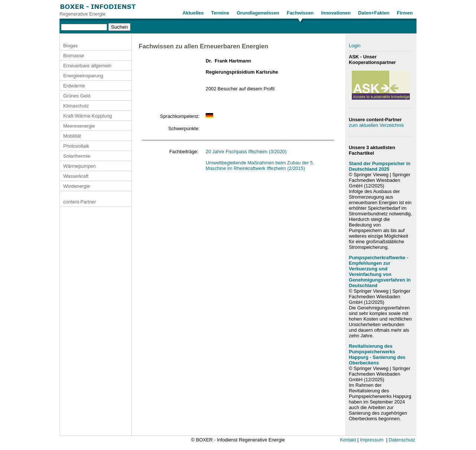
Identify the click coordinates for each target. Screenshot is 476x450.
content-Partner (80, 202)
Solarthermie (77, 156)
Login (355, 46)
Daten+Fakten (374, 13)
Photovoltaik (76, 146)
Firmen (405, 13)
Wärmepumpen (79, 166)
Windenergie (77, 186)
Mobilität (72, 136)
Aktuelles (193, 13)
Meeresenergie (79, 126)
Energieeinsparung (83, 76)
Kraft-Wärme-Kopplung (88, 116)
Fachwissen (300, 13)
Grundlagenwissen (258, 13)
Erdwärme (74, 86)
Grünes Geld (77, 96)
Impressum (372, 440)
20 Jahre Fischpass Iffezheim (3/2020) (246, 152)
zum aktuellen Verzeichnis (376, 125)
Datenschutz (402, 440)
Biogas (70, 46)
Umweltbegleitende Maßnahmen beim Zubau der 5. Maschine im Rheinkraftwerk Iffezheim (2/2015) (260, 165)
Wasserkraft (76, 176)
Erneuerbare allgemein (87, 66)
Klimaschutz (76, 106)
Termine (220, 13)
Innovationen (336, 13)
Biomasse (74, 56)
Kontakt (348, 440)
